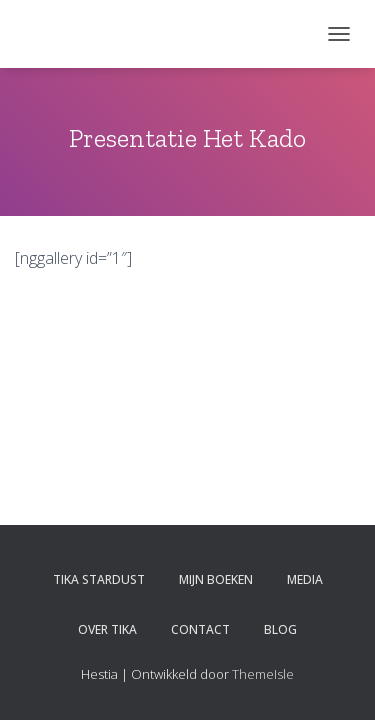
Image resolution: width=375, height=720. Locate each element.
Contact (200, 629)
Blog (280, 629)
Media (305, 579)
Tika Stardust (99, 579)
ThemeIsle (263, 674)
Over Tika (107, 629)
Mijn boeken (216, 579)
